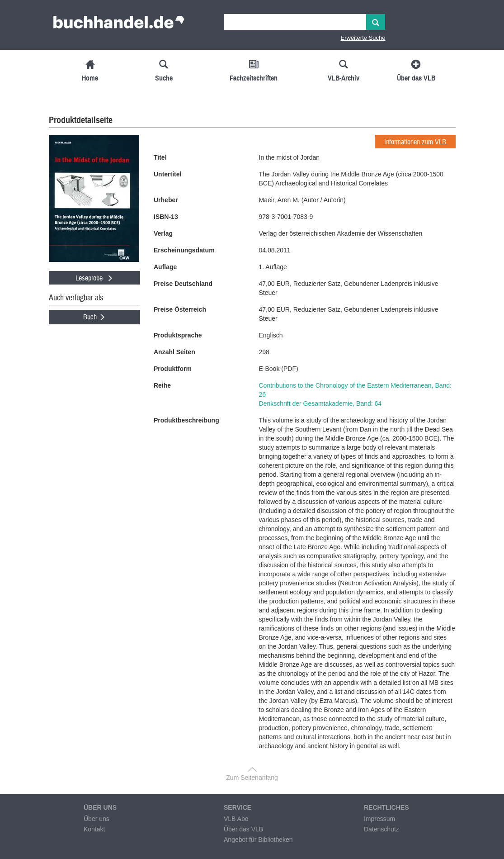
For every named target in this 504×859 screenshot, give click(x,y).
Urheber (166, 200)
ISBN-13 (166, 217)
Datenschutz (382, 829)
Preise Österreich (180, 309)
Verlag (163, 233)
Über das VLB (243, 829)
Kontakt (94, 829)
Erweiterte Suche (363, 38)
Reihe (162, 385)
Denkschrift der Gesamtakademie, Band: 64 (320, 403)
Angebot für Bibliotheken (258, 840)
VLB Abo (236, 819)
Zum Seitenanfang (252, 778)
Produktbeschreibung (186, 420)
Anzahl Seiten (174, 352)
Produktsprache (178, 335)
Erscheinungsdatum (184, 250)
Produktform (173, 369)
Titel (160, 157)
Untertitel (167, 174)
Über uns (97, 819)
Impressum (379, 819)
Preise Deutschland (183, 284)
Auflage (165, 267)
